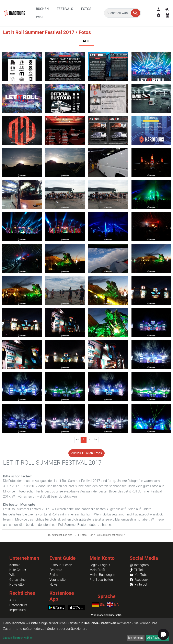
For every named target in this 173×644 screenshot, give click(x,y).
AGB (13, 600)
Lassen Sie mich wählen (18, 638)
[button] (136, 13)
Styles (54, 575)
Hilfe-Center (18, 570)
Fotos (83, 535)
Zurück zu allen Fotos (86, 453)
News (54, 585)
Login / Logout (100, 565)
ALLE (86, 41)
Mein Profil (97, 570)
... (76, 535)
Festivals (56, 570)
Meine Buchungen (102, 575)
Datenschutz (18, 605)
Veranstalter (58, 580)
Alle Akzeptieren (157, 638)
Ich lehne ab (136, 638)
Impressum (18, 610)
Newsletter (17, 585)
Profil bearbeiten (101, 580)
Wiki (12, 575)
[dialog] (86, 631)
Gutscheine (17, 580)
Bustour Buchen (61, 565)
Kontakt (15, 565)
